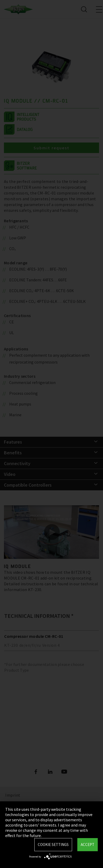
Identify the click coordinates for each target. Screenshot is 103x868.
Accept (88, 845)
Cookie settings (53, 845)
